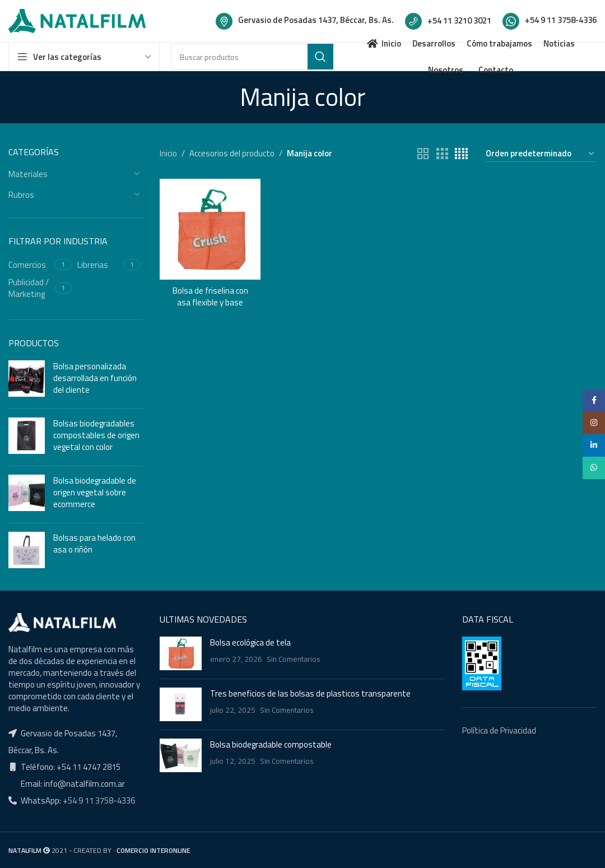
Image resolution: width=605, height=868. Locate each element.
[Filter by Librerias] (99, 265)
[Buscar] (252, 57)
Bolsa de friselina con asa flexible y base (210, 296)
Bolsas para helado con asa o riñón (94, 544)
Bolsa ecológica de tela (250, 642)
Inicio (168, 153)
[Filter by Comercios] (30, 265)
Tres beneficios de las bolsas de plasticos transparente (310, 693)
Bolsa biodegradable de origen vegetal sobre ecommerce (95, 492)
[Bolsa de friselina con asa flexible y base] (210, 229)
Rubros (21, 195)
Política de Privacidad (499, 730)
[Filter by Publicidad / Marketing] (30, 288)
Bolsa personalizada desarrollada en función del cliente (95, 378)
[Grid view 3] (442, 154)
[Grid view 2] (423, 154)
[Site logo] (77, 20)
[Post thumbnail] (181, 653)
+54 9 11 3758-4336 (98, 800)
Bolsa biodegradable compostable (271, 744)
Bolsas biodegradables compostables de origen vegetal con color (96, 435)
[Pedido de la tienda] (541, 154)
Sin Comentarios (294, 659)
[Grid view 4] (461, 154)
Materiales (28, 174)
